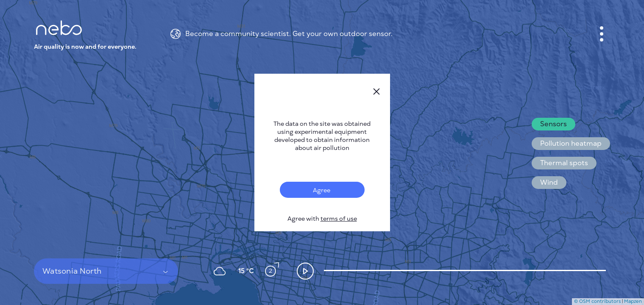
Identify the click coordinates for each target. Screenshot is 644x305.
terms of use (339, 219)
